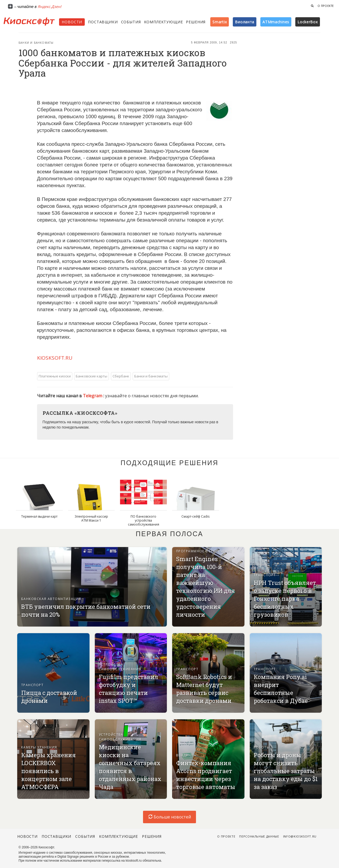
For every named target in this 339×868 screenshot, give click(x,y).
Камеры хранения (39, 747)
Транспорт (265, 575)
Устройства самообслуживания (120, 667)
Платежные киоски (55, 376)
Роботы (262, 747)
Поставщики (103, 22)
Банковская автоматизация (51, 599)
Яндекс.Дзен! (50, 6)
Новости (72, 22)
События (131, 22)
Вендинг (185, 755)
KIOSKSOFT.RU (55, 358)
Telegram (93, 396)
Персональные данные (259, 836)
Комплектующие (164, 22)
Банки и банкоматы (36, 43)
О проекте (326, 6)
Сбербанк (121, 376)
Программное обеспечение (204, 551)
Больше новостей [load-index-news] (170, 817)
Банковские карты (92, 376)
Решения (196, 22)
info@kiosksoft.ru (300, 836)
